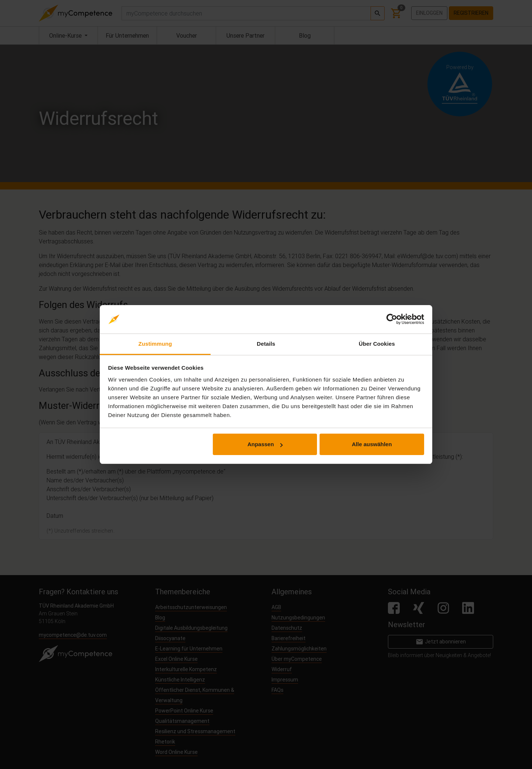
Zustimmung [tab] (155, 344)
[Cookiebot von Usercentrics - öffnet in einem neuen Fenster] (392, 319)
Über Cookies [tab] (377, 344)
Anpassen (265, 444)
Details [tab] (266, 344)
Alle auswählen (372, 444)
